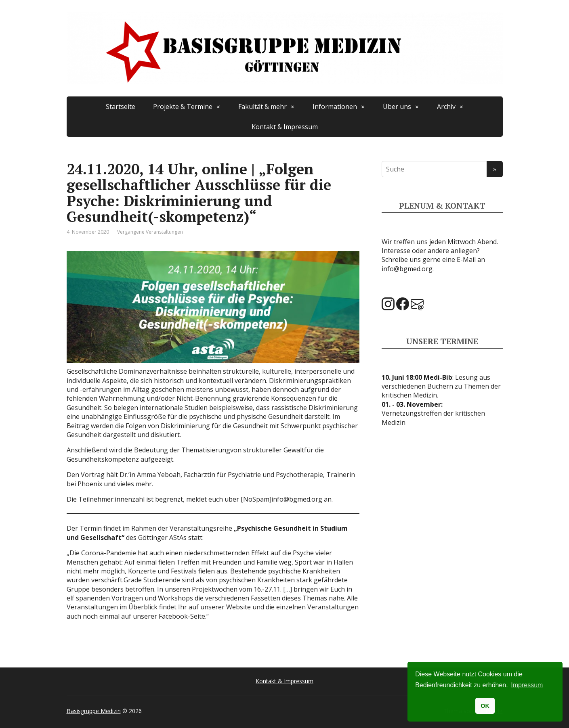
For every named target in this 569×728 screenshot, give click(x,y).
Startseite (121, 107)
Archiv (446, 107)
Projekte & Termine (183, 107)
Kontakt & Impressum (285, 127)
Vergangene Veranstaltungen (150, 232)
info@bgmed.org (407, 269)
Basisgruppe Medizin (94, 711)
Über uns (397, 107)
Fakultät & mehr (262, 107)
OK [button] (485, 706)
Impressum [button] (527, 685)
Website (238, 607)
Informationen (335, 107)
